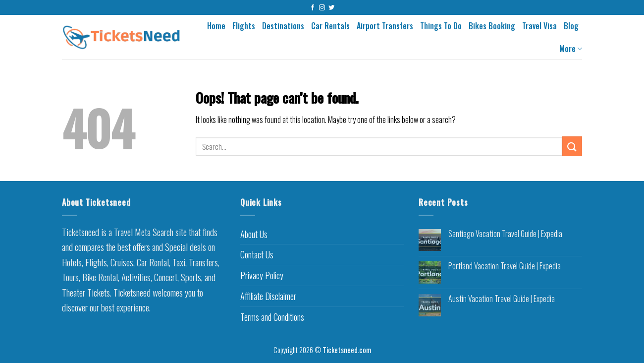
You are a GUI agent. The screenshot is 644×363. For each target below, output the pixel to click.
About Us (254, 234)
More (571, 49)
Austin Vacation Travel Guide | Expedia (502, 299)
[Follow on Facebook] (313, 8)
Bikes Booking (492, 26)
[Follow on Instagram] (322, 8)
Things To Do (441, 26)
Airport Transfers (385, 26)
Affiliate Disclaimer (268, 296)
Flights (244, 26)
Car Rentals (330, 26)
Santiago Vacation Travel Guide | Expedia (505, 234)
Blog (571, 26)
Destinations (283, 26)
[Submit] (572, 146)
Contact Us (257, 254)
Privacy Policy (262, 275)
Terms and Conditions (272, 317)
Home (216, 26)
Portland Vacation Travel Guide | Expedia (505, 266)
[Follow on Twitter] (331, 8)
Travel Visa (539, 26)
